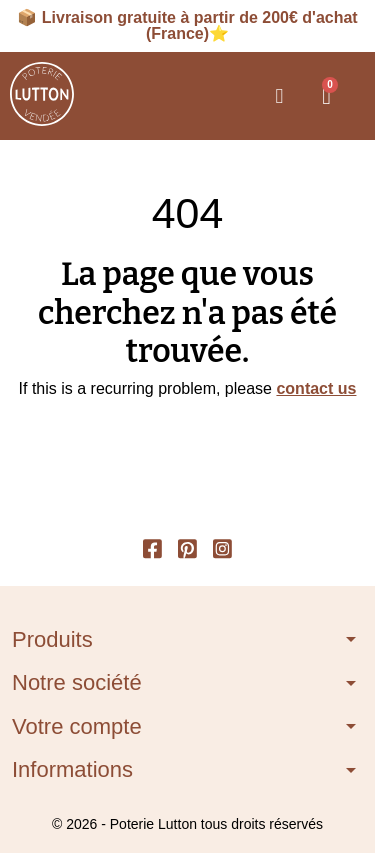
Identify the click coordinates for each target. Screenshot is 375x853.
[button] (279, 96)
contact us (316, 388)
